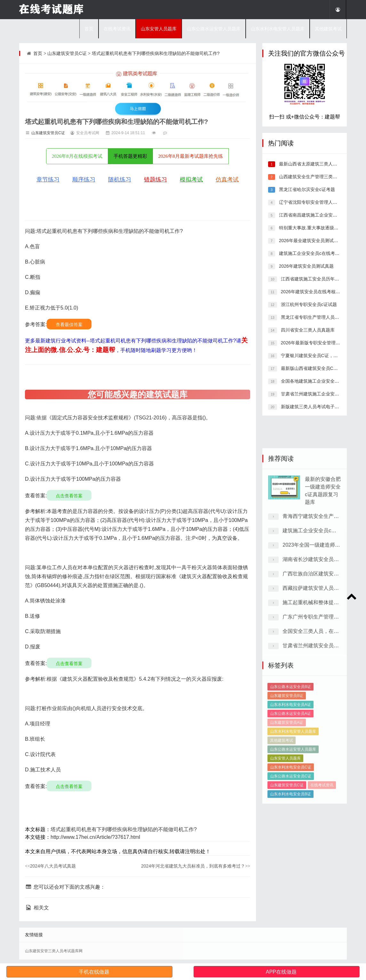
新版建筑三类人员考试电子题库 (312, 407)
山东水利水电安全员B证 (290, 913)
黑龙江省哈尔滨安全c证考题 (306, 189)
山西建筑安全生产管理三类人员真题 (314, 177)
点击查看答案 (69, 496)
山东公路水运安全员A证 (290, 833)
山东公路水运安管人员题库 (214, 29)
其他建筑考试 (328, 29)
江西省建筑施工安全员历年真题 (312, 279)
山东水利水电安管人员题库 (278, 29)
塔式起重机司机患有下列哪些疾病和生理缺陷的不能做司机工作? (156, 53)
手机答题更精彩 (130, 156)
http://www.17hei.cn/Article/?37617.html (95, 837)
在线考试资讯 (117, 29)
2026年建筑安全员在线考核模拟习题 (317, 292)
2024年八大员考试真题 (50, 866)
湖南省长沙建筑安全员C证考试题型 (323, 726)
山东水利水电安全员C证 (291, 886)
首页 (89, 29)
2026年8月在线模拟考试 (77, 156)
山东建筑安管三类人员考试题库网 (54, 951)
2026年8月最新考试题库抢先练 (191, 156)
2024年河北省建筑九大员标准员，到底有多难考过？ (196, 866)
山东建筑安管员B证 (287, 815)
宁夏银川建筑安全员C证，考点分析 (315, 356)
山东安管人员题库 (159, 29)
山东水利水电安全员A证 (290, 824)
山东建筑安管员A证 (287, 842)
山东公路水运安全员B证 (290, 806)
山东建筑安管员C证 (67, 53)
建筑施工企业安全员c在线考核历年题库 (318, 253)
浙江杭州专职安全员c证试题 (308, 304)
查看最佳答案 (69, 325)
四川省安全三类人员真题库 (307, 330)
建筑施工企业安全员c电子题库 (317, 697)
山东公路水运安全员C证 (291, 895)
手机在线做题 (94, 972)
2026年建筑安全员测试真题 (306, 266)
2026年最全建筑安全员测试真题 (310, 241)
